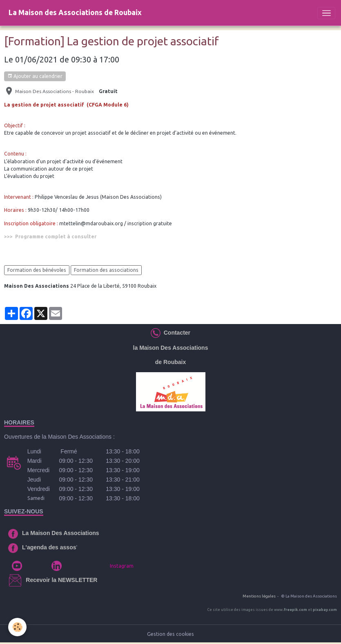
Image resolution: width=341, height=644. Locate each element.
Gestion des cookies (170, 634)
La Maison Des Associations (61, 533)
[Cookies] (17, 627)
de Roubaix (170, 362)
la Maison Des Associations (171, 348)
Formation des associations (106, 270)
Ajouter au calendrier (35, 76)
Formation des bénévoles (37, 270)
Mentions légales (259, 596)
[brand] (75, 13)
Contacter (175, 333)
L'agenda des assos (49, 547)
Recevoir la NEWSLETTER (61, 580)
